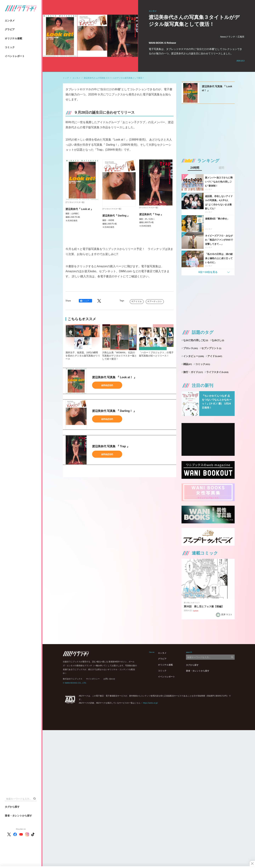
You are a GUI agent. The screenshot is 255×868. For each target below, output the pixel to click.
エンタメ (10, 21)
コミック (10, 47)
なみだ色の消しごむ (196, 340)
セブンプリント (211, 348)
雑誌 (188, 364)
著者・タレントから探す (18, 816)
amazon (107, 385)
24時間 (195, 168)
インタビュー (194, 356)
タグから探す (12, 807)
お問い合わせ (109, 679)
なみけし (218, 340)
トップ (66, 78)
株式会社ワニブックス (73, 679)
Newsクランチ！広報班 (232, 37)
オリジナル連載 (13, 38)
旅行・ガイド (193, 372)
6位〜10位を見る (208, 272)
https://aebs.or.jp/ (150, 703)
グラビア (10, 29)
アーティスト (156, 301)
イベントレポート (15, 56)
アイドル (137, 301)
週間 (221, 168)
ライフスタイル (217, 372)
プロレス (191, 348)
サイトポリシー (93, 679)
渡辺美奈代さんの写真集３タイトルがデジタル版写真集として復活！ (114, 78)
